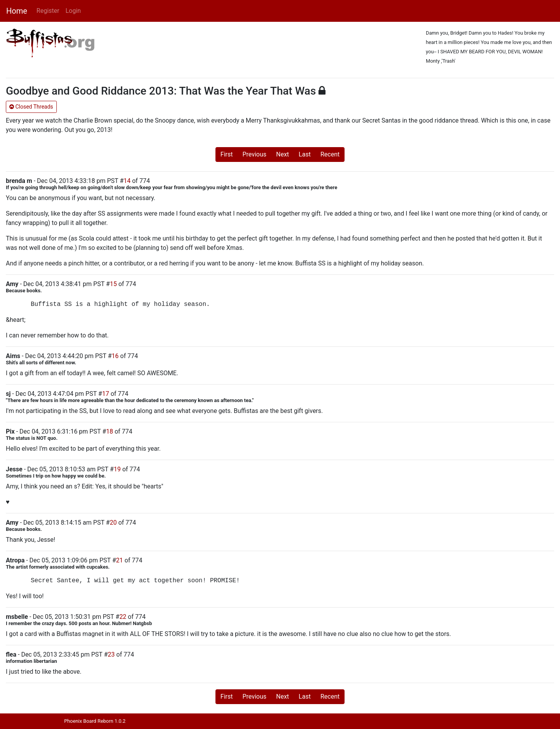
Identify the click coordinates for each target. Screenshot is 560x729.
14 (127, 181)
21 (119, 560)
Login (73, 11)
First (227, 154)
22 (123, 617)
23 (111, 654)
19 (117, 469)
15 (113, 284)
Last (305, 154)
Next (283, 154)
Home (17, 11)
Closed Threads (31, 107)
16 (115, 356)
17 (105, 394)
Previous (254, 154)
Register (48, 11)
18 (110, 431)
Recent (330, 154)
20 (113, 523)
